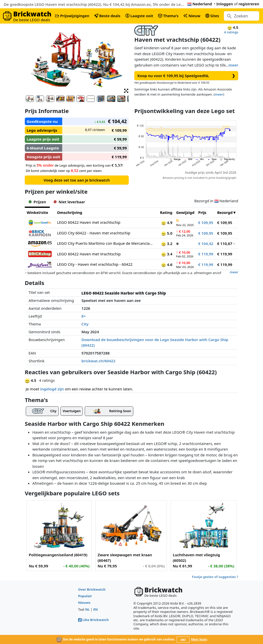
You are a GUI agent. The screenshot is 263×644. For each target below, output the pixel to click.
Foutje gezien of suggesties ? (215, 577)
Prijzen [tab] (37, 202)
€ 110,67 (225, 243)
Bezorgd (225, 212)
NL (87, 609)
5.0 (167, 233)
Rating (166, 212)
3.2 (167, 243)
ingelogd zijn (52, 389)
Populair (85, 596)
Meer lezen (199, 639)
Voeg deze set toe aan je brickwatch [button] (77, 180)
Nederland (200, 4)
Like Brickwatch (93, 620)
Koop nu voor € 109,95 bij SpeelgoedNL (186, 76)
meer (233, 65)
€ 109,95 (206, 223)
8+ (84, 316)
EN (96, 609)
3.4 (167, 254)
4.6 (167, 264)
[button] (126, 90)
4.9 (167, 223)
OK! (183, 640)
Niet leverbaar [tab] (69, 202)
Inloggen (225, 4)
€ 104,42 (206, 243)
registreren (249, 4)
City (85, 324)
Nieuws (84, 603)
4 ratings (231, 32)
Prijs (202, 212)
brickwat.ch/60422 (98, 361)
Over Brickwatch (92, 589)
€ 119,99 (206, 254)
